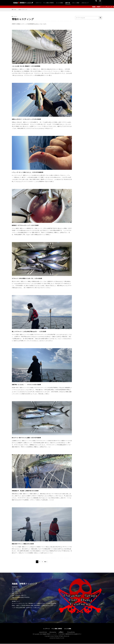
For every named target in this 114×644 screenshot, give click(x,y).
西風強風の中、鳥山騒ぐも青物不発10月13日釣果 (33, 490)
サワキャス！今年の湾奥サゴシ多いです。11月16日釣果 (36, 278)
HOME (15, 10)
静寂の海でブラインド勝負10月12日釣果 (30, 543)
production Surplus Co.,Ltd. (57, 638)
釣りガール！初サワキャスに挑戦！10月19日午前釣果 (35, 437)
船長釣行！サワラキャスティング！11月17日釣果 (33, 225)
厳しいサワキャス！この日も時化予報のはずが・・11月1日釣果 (40, 331)
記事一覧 (68, 3)
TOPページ (38, 3)
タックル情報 (59, 3)
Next (45, 562)
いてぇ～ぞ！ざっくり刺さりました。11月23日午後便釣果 (37, 172)
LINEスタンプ (85, 3)
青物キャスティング (23, 10)
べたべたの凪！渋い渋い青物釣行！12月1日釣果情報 (35, 66)
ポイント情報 (76, 3)
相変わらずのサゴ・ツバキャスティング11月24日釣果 (36, 119)
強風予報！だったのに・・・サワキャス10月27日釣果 (35, 384)
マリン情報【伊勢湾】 (49, 3)
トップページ (45, 629)
